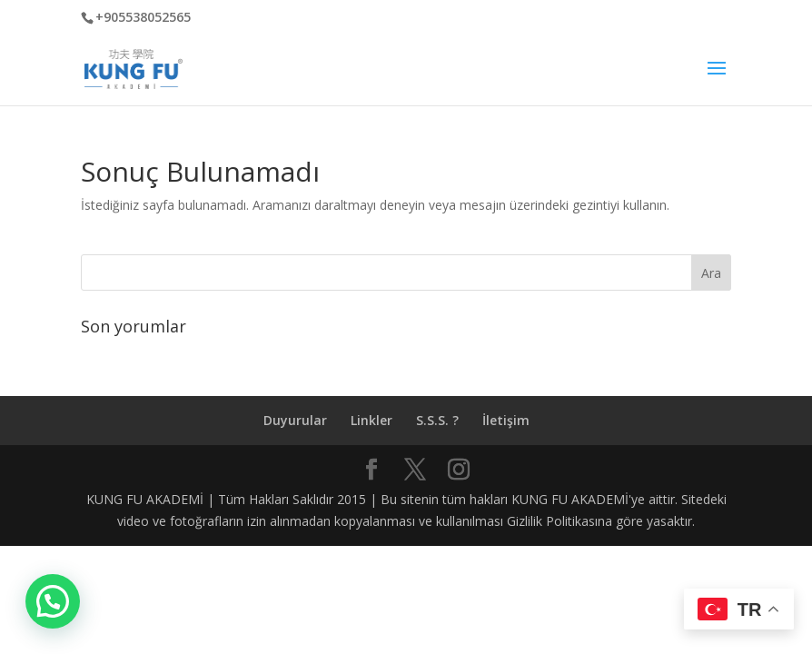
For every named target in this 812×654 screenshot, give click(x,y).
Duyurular (295, 420)
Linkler (371, 420)
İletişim (506, 420)
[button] (53, 601)
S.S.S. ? (437, 420)
